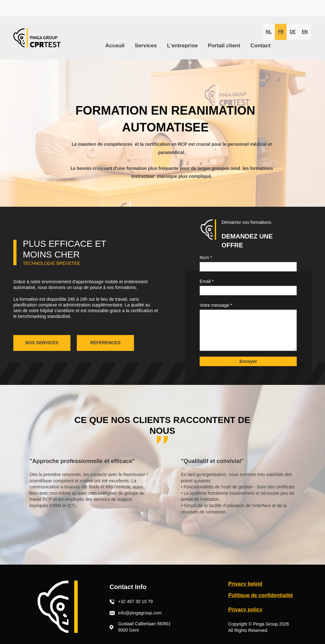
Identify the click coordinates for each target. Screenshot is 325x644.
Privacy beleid (245, 584)
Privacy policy (245, 610)
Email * (207, 281)
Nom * (206, 258)
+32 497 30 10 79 (135, 601)
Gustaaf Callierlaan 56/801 (144, 624)
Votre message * (216, 305)
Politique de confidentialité (261, 595)
